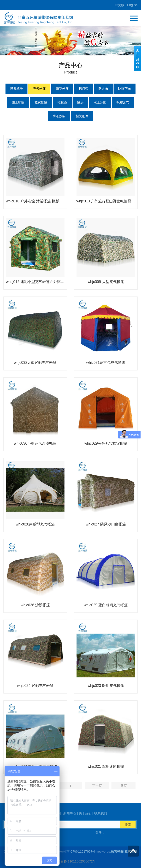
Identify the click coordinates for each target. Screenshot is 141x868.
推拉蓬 (62, 102)
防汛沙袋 (59, 116)
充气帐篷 (39, 89)
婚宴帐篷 (62, 89)
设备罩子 (16, 89)
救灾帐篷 (41, 102)
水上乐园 (100, 102)
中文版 (119, 5)
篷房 (80, 102)
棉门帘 (84, 89)
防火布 (103, 89)
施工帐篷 (18, 102)
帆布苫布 (123, 102)
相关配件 (82, 116)
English (132, 5)
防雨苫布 (125, 89)
